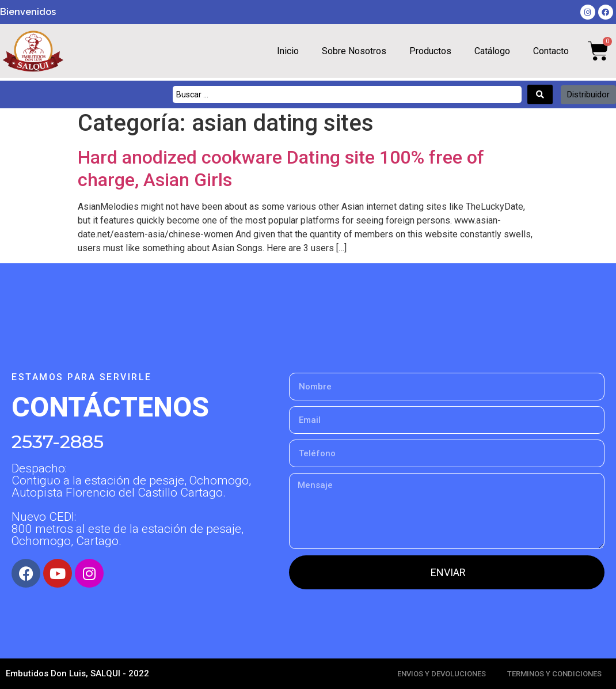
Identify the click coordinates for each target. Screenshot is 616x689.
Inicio (288, 51)
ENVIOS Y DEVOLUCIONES (442, 674)
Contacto (551, 51)
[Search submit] (540, 94)
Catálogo (492, 51)
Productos (430, 51)
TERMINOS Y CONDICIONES (554, 674)
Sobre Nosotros (354, 51)
